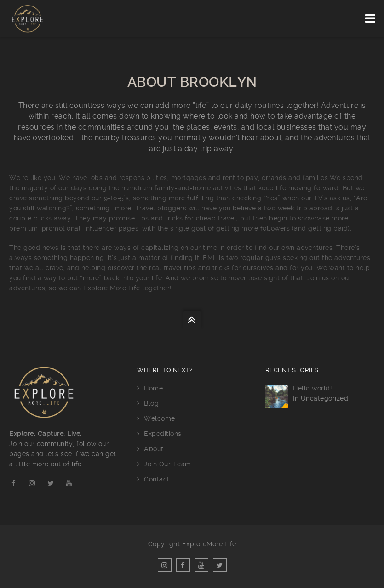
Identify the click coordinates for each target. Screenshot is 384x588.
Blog (151, 403)
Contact (157, 479)
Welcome (160, 418)
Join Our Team (168, 464)
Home (153, 388)
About (154, 449)
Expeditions (163, 434)
